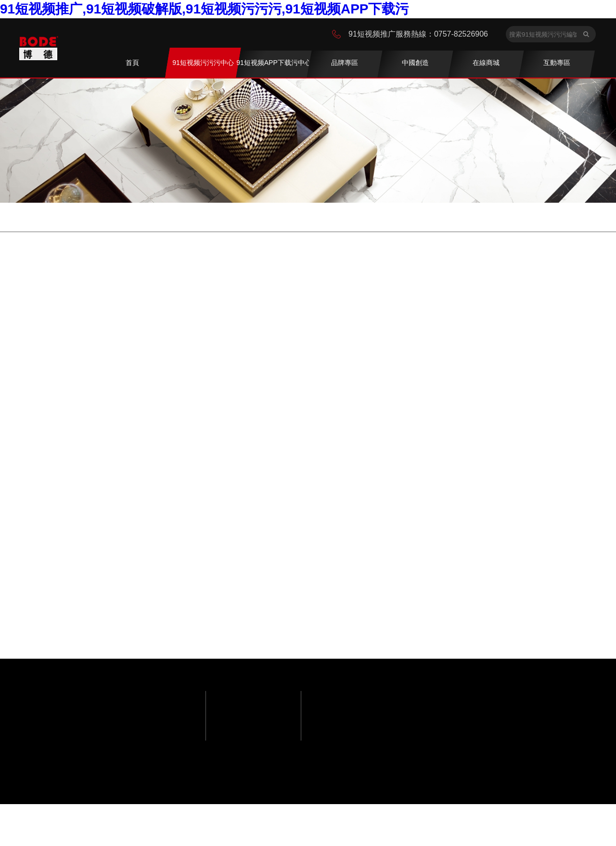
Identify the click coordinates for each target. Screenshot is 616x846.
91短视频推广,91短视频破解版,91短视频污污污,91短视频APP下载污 (205, 9)
